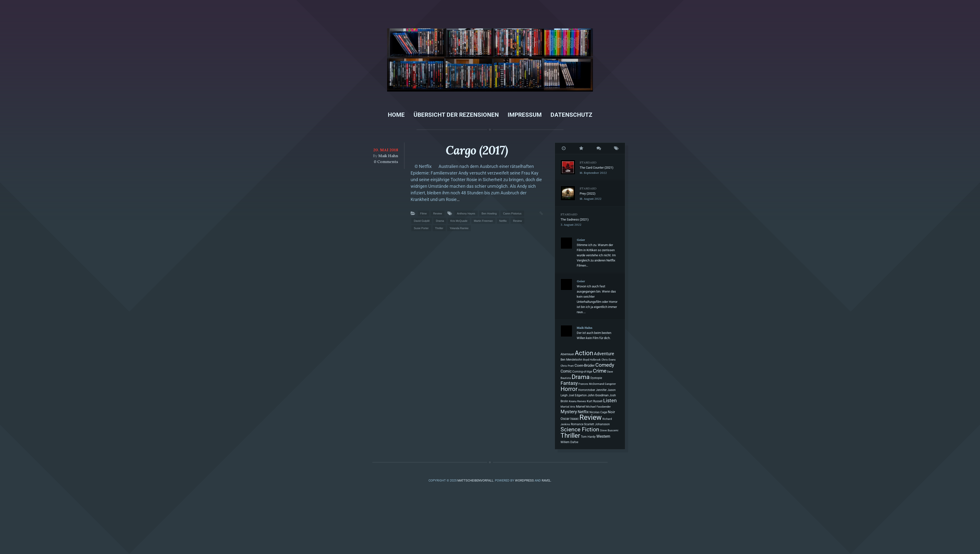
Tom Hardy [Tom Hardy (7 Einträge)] (588, 437)
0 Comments (386, 162)
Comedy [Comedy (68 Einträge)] (605, 365)
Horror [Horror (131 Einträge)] (569, 389)
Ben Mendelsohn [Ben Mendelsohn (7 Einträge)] (571, 360)
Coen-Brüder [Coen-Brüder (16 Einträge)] (585, 365)
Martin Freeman (483, 221)
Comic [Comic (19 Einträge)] (566, 371)
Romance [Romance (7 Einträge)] (577, 424)
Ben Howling (489, 213)
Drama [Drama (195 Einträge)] (581, 377)
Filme (423, 213)
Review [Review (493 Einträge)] (591, 417)
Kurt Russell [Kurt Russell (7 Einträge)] (595, 401)
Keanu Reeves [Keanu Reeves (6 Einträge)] (577, 401)
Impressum (525, 115)
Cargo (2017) (477, 150)
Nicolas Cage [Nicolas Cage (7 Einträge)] (598, 412)
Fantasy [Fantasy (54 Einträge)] (569, 383)
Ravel (546, 480)
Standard (588, 162)
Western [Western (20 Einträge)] (603, 436)
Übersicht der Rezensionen (456, 115)
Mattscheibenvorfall (475, 480)
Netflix (503, 221)
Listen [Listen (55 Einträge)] (610, 401)
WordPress (524, 480)
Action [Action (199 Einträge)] (584, 353)
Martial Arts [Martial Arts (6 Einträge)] (568, 407)
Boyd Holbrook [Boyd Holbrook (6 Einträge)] (592, 360)
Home (396, 115)
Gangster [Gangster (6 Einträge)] (610, 384)
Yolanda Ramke (459, 228)
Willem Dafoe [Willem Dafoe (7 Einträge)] (569, 442)
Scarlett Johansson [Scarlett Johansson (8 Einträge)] (597, 424)
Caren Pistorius (512, 213)
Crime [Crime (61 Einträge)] (600, 371)
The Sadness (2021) (575, 219)
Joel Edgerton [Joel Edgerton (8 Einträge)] (578, 395)
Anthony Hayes (466, 213)
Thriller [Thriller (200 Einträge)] (570, 436)
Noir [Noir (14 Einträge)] (611, 412)
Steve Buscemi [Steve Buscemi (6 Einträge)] (609, 430)
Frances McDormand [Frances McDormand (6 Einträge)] (591, 384)
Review (438, 213)
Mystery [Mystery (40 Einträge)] (569, 412)
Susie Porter (421, 228)
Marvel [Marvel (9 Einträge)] (581, 407)
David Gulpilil (422, 221)
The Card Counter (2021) (597, 168)
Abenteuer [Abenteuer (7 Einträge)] (567, 354)
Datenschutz (571, 115)
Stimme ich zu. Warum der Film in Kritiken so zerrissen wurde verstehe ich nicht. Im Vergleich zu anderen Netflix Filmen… (596, 255)
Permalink (536, 213)
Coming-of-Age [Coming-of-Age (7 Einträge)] (582, 372)
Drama (440, 221)
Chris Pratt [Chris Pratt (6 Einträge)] (567, 366)
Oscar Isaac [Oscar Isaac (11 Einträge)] (570, 419)
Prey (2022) (588, 194)
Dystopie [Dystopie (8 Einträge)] (596, 378)
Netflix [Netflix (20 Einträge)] (583, 412)
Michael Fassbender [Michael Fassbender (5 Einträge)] (598, 407)
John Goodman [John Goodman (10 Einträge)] (598, 395)
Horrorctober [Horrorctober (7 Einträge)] (587, 390)
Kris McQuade (459, 221)
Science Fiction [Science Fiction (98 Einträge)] (580, 430)
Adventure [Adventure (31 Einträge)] (604, 354)
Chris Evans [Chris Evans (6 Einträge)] (609, 360)
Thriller (439, 228)
